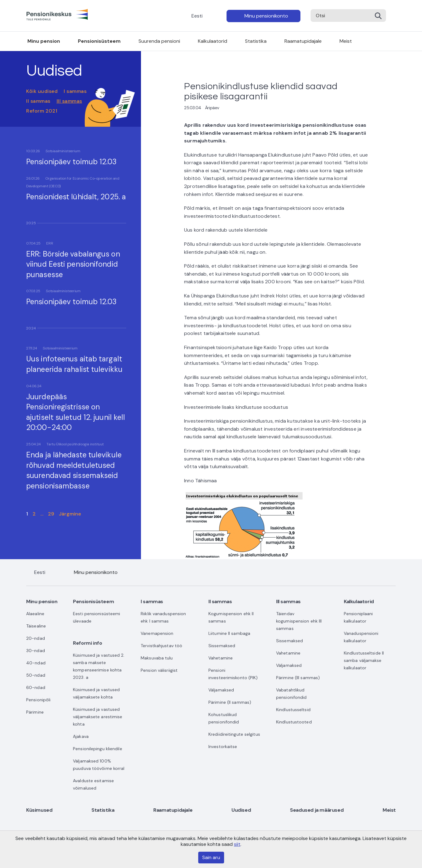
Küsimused (39, 810)
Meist (346, 41)
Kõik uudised (42, 91)
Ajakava (81, 736)
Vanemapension (157, 633)
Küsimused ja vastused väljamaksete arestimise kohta (98, 717)
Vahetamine (221, 658)
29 (51, 514)
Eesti (197, 16)
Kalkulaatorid (213, 41)
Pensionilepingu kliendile (98, 749)
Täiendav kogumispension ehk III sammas (299, 621)
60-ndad (36, 687)
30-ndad (36, 651)
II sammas (38, 101)
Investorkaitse (223, 747)
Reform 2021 (42, 111)
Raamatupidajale (303, 41)
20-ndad (36, 638)
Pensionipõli (38, 700)
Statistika (256, 41)
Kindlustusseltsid (293, 710)
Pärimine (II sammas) (230, 702)
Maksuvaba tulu (157, 658)
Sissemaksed (222, 646)
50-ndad (36, 675)
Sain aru (211, 857)
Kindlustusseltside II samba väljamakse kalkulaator (364, 660)
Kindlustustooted (294, 722)
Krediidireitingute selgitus (234, 734)
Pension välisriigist (159, 670)
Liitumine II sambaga (229, 633)
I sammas (75, 91)
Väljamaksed (221, 690)
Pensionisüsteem (99, 41)
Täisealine (36, 626)
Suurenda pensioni (159, 41)
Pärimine (35, 712)
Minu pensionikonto (266, 16)
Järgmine (70, 514)
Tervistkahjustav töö (161, 646)
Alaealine (35, 614)
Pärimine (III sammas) (298, 678)
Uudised (241, 810)
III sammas (69, 101)
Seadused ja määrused (317, 810)
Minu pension (44, 41)
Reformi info (87, 643)
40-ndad (36, 663)
